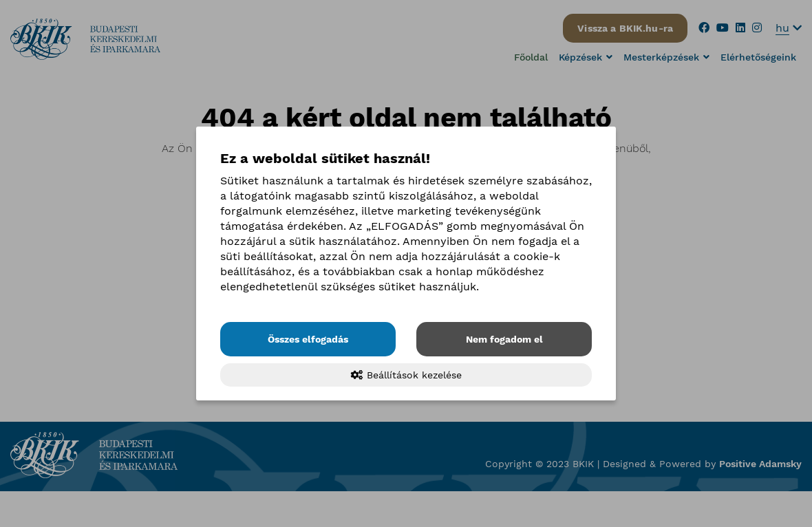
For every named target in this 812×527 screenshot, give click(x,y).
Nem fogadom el (504, 339)
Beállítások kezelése (406, 375)
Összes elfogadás (308, 339)
